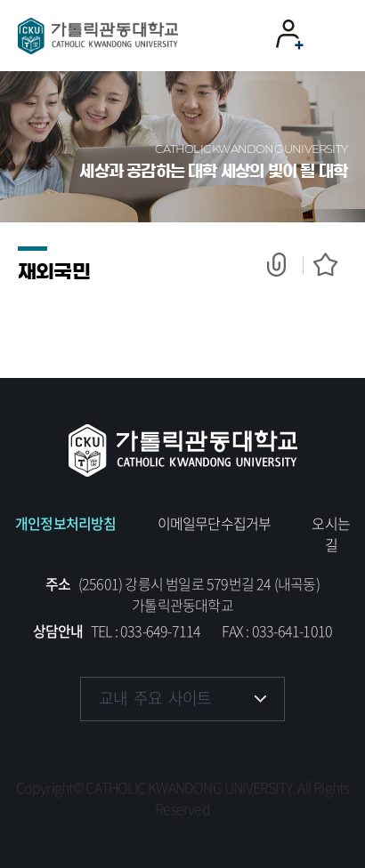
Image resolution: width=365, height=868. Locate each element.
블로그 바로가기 (269, 752)
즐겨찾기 (320, 265)
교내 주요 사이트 (155, 698)
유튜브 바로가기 (211, 752)
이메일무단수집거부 (215, 523)
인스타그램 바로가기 (154, 752)
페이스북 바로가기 (96, 752)
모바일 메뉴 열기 (333, 36)
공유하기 (285, 265)
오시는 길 (331, 534)
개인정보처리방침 (66, 523)
